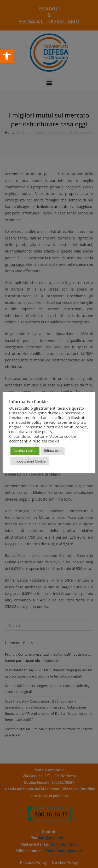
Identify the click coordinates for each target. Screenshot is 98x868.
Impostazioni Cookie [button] (30, 461)
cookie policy (41, 432)
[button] (7, 56)
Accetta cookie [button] (25, 451)
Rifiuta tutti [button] (53, 451)
